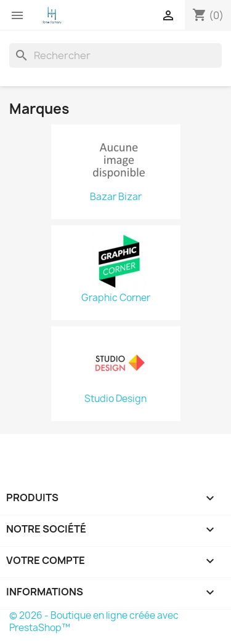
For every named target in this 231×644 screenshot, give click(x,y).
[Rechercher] (115, 55)
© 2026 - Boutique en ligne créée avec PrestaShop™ (94, 622)
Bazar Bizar (116, 197)
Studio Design (115, 399)
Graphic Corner (116, 298)
